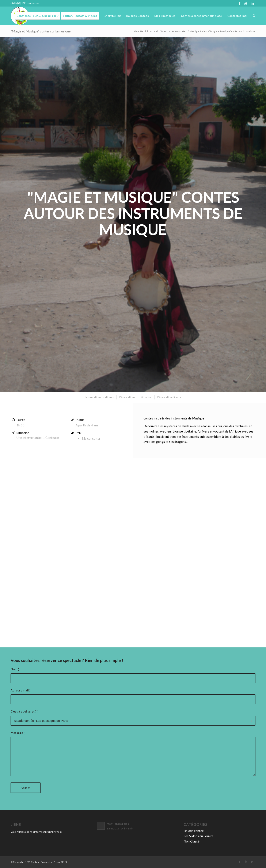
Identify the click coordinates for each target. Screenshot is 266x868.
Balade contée (194, 831)
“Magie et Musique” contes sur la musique (41, 31)
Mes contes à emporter (174, 31)
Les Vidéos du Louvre (199, 836)
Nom (15, 669)
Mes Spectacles (198, 31)
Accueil (154, 31)
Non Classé (192, 841)
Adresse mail (20, 690)
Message (18, 733)
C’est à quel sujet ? (24, 711)
